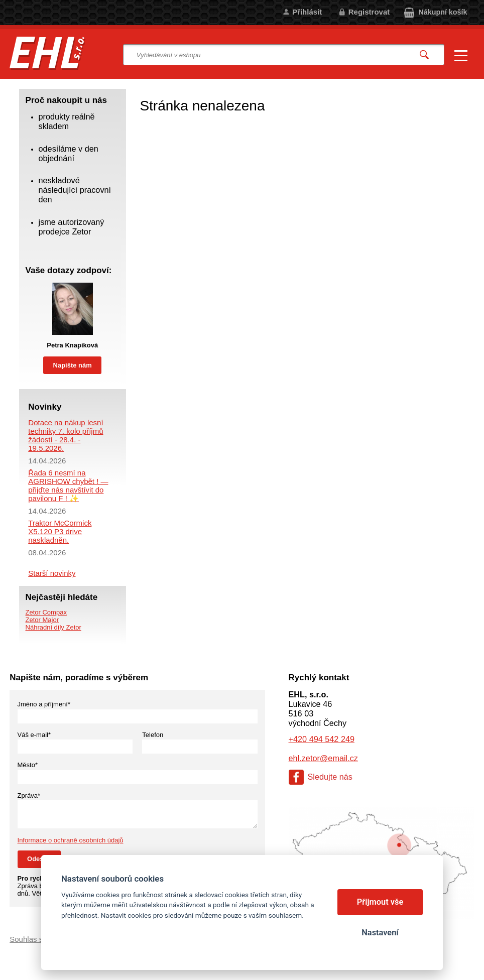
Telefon (153, 735)
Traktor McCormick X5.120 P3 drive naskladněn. (60, 531)
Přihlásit (307, 12)
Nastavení (380, 933)
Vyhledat (425, 55)
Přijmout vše (380, 902)
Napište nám (73, 365)
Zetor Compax (46, 612)
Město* (28, 765)
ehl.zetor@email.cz (323, 758)
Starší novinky (52, 573)
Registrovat (369, 12)
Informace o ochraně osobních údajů (71, 840)
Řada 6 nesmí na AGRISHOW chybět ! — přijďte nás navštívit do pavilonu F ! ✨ (68, 485)
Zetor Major (42, 620)
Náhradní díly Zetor (53, 627)
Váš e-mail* (34, 735)
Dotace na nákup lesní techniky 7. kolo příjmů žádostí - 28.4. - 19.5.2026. (66, 435)
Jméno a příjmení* (44, 704)
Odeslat (39, 859)
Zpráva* (29, 795)
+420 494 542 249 (322, 739)
